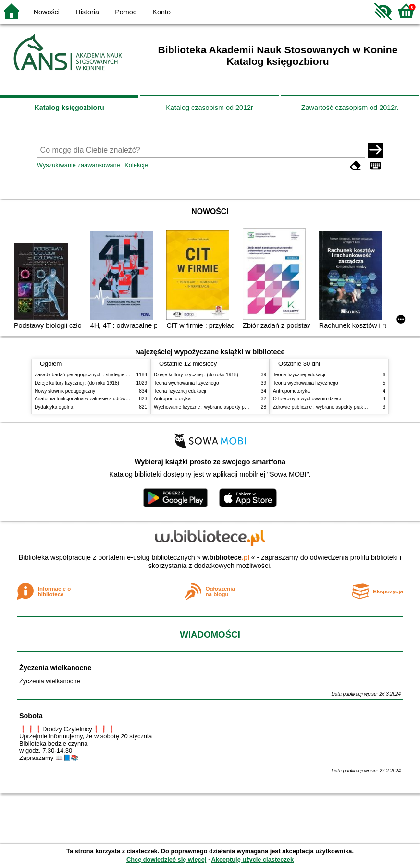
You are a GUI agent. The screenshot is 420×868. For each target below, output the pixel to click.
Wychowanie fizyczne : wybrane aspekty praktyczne (210, 407)
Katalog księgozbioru (69, 108)
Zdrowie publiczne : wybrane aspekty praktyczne (325, 407)
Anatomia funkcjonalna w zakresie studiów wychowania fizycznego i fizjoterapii (119, 399)
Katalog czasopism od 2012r (210, 108)
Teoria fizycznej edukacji (180, 391)
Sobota (31, 716)
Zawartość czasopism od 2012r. (350, 108)
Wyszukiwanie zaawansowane (79, 165)
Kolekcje (136, 165)
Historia (87, 12)
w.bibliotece (226, 557)
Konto (161, 12)
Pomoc (126, 12)
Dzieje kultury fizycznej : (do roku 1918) (77, 383)
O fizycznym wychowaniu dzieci (307, 399)
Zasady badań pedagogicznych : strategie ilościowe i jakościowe (104, 375)
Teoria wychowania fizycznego (186, 383)
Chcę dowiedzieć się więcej (166, 860)
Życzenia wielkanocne (55, 668)
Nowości (47, 12)
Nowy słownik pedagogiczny (65, 391)
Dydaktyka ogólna (54, 407)
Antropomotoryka (172, 399)
